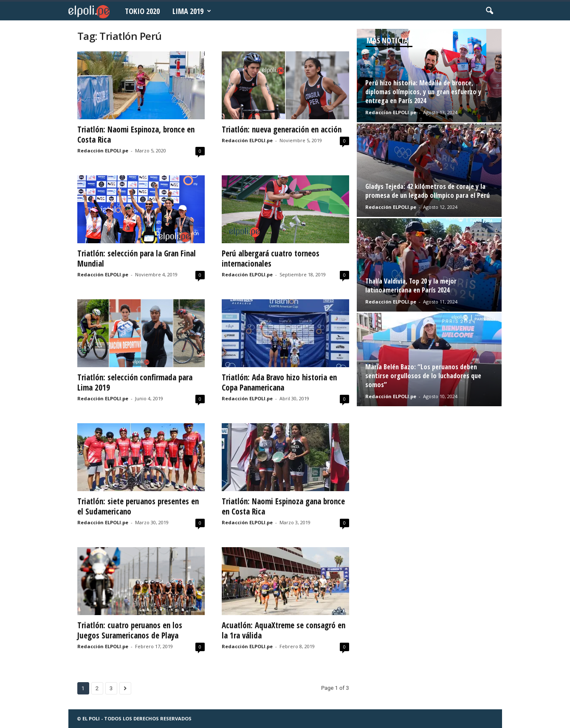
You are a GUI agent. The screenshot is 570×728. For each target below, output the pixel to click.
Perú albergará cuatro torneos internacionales (271, 259)
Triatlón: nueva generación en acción (282, 129)
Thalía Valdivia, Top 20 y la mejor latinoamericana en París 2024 (411, 285)
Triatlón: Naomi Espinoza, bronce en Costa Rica (136, 135)
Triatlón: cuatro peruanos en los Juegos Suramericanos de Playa (130, 630)
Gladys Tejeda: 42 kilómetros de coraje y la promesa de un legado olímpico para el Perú (427, 191)
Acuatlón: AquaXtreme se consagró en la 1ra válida (284, 630)
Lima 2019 (192, 11)
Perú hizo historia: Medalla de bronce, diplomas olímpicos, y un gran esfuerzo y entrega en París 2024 (423, 92)
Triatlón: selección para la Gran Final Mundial (137, 259)
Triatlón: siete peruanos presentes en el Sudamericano (138, 506)
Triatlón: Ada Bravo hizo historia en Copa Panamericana (279, 382)
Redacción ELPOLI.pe (103, 150)
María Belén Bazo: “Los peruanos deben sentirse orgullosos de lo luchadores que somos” (423, 376)
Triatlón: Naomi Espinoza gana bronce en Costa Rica (283, 506)
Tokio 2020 (142, 11)
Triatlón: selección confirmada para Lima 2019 (135, 382)
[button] (489, 11)
